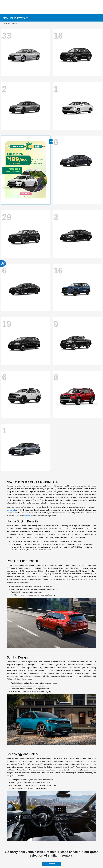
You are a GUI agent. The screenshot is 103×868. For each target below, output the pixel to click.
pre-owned (11, 510)
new (87, 507)
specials (27, 516)
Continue (51, 864)
